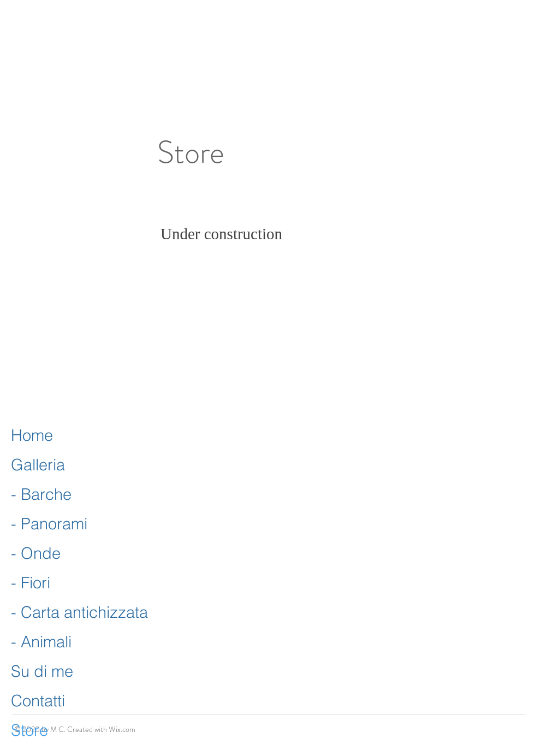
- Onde (36, 553)
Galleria (38, 465)
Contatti (38, 701)
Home (32, 435)
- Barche (41, 494)
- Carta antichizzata (79, 612)
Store (29, 730)
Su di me (42, 671)
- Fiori (31, 583)
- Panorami (49, 524)
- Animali (41, 642)
